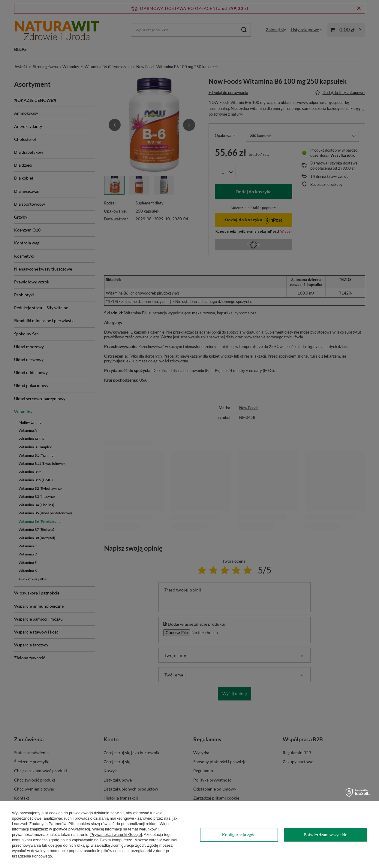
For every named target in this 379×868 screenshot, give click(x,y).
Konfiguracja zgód (239, 835)
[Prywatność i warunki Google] (116, 835)
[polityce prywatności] (72, 829)
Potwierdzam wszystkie (325, 835)
